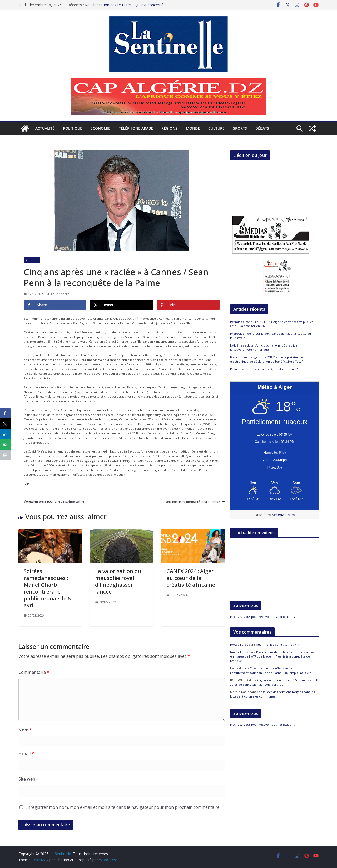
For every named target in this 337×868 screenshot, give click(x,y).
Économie (100, 128)
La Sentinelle (60, 294)
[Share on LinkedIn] (5, 434)
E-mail (26, 754)
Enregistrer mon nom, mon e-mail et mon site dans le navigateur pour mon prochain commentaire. (123, 807)
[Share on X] (122, 305)
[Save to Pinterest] (188, 305)
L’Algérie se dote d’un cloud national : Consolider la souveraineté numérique (264, 348)
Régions (169, 128)
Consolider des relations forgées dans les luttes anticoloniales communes (272, 694)
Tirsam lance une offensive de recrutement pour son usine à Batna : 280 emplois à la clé (271, 670)
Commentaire (34, 672)
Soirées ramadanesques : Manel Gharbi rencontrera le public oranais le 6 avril (47, 588)
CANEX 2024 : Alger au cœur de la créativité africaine (191, 578)
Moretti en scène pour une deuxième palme (51, 501)
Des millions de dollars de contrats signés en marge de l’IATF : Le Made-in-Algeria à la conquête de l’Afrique (272, 656)
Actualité (45, 128)
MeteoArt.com (283, 515)
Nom (25, 730)
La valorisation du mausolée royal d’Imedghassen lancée (118, 581)
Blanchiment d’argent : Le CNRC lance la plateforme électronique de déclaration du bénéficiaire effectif (267, 359)
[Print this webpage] (5, 455)
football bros (239, 644)
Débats (262, 128)
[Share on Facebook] (55, 305)
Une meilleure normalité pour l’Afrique (195, 502)
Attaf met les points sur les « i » (278, 644)
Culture (216, 128)
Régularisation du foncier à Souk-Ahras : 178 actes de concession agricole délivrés (274, 682)
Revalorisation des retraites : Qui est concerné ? (126, 5)
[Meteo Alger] (275, 483)
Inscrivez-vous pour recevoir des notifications (262, 617)
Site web (27, 779)
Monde (193, 128)
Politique (73, 128)
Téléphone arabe (136, 128)
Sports (240, 128)
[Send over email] (5, 445)
